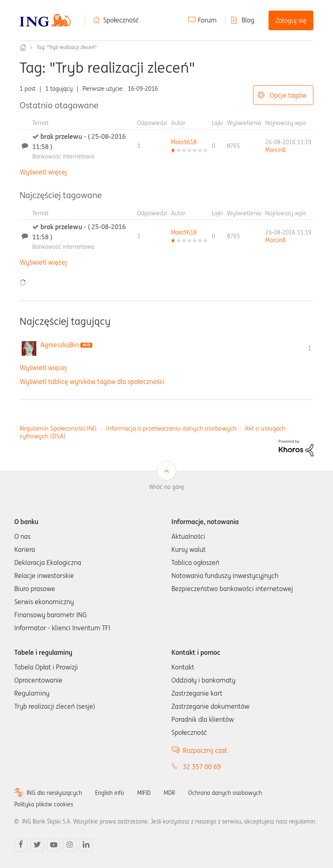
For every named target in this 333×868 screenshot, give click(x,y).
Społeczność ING (23, 47)
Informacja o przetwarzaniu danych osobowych (171, 428)
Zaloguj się (291, 20)
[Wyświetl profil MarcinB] (275, 150)
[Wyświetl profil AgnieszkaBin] (60, 345)
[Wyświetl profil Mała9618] (184, 142)
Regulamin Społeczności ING (58, 428)
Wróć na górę (166, 487)
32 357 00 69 (202, 767)
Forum (207, 20)
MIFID (144, 793)
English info (110, 793)
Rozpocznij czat (205, 750)
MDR (169, 793)
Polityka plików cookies (44, 804)
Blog (248, 20)
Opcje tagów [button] (288, 95)
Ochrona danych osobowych (225, 793)
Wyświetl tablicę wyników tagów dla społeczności (92, 382)
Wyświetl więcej (43, 172)
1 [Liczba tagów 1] (310, 348)
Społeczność (121, 20)
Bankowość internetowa (63, 156)
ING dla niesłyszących (54, 793)
